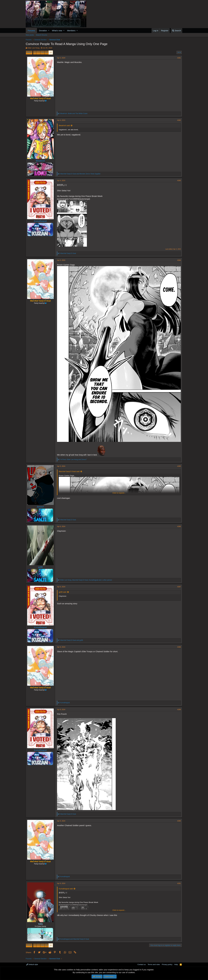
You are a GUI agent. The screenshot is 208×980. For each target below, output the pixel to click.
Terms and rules (154, 964)
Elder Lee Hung (33, 48)
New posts (30, 35)
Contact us (142, 964)
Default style (32, 964)
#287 (179, 587)
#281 (179, 58)
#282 (179, 120)
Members (71, 31)
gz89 (40, 567)
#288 (179, 647)
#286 (179, 526)
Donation (43, 31)
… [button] (38, 52)
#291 (179, 883)
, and (74, 114)
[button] (49, 31)
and (80, 174)
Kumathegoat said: (66, 889)
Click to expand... (119, 493)
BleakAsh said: (64, 125)
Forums (31, 31)
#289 (179, 710)
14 (47, 52)
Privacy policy (167, 964)
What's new (57, 31)
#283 (179, 181)
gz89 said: (63, 592)
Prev (30, 52)
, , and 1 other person (86, 580)
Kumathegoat (40, 221)
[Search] (176, 31)
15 (51, 52)
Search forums (42, 35)
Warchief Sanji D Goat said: (69, 471)
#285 (179, 466)
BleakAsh (40, 161)
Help (176, 964)
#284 (179, 260)
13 (42, 52)
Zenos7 (40, 507)
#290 (179, 821)
